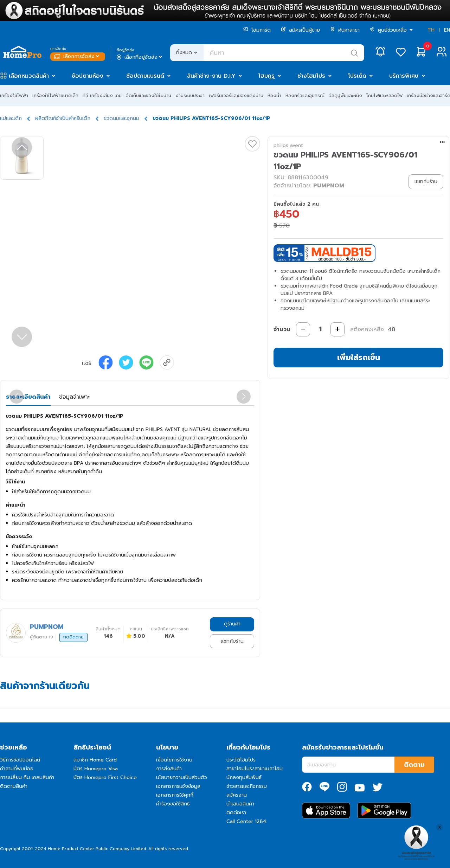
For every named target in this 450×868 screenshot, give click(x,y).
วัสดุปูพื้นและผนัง (345, 95)
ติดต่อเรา (236, 813)
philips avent (288, 145)
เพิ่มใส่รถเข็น (359, 357)
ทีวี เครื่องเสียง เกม (102, 95)
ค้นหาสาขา (345, 30)
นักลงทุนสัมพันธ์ (244, 777)
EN (447, 30)
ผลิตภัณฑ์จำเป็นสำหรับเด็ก (63, 118)
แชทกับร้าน (232, 641)
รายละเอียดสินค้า (28, 397)
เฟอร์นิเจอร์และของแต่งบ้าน (236, 95)
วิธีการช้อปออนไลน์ (20, 760)
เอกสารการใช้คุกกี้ (175, 795)
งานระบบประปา (190, 95)
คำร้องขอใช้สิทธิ (173, 804)
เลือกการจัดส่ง (77, 56)
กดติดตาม (73, 637)
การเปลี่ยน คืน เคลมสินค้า (27, 777)
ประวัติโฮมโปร (241, 760)
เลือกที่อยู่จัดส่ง (140, 57)
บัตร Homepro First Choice (105, 777)
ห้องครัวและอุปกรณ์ (305, 95)
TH (431, 30)
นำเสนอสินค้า (240, 804)
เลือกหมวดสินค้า (29, 76)
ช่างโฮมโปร (311, 76)
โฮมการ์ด (257, 30)
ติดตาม (414, 765)
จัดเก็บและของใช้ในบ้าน (149, 95)
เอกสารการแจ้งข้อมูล (178, 786)
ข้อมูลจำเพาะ (74, 397)
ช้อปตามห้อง (88, 76)
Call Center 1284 (246, 821)
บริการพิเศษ (404, 76)
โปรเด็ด (357, 76)
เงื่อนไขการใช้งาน (174, 760)
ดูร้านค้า (232, 624)
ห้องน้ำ (274, 95)
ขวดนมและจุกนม (121, 118)
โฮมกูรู (266, 76)
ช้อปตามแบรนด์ (145, 76)
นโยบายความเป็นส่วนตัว (182, 777)
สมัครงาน (237, 795)
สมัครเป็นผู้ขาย (300, 30)
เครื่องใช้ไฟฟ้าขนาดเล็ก (55, 95)
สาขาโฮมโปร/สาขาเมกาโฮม (255, 769)
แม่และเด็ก (11, 118)
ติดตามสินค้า (14, 786)
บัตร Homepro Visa (96, 769)
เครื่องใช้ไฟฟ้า (14, 95)
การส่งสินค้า (169, 769)
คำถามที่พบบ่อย (17, 769)
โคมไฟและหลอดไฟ (384, 95)
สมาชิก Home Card (95, 760)
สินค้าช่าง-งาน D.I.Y (211, 76)
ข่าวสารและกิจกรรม (247, 786)
